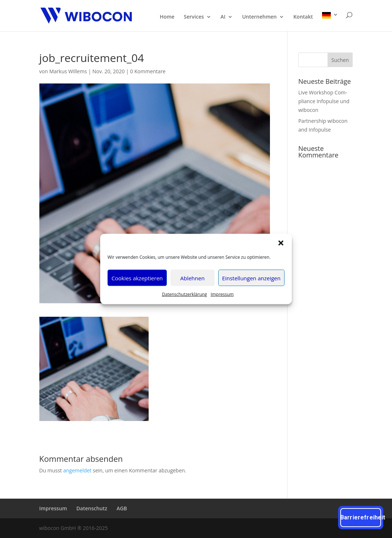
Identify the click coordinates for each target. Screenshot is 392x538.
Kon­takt (303, 17)
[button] (281, 243)
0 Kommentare (148, 71)
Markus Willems (68, 71)
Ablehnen (193, 278)
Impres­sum (222, 294)
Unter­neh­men (259, 17)
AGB (122, 508)
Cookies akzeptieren (137, 278)
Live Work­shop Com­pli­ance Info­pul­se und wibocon (324, 101)
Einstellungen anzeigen (251, 278)
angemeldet (78, 470)
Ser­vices (194, 17)
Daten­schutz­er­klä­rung (185, 294)
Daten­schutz (92, 508)
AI (223, 17)
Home (167, 17)
